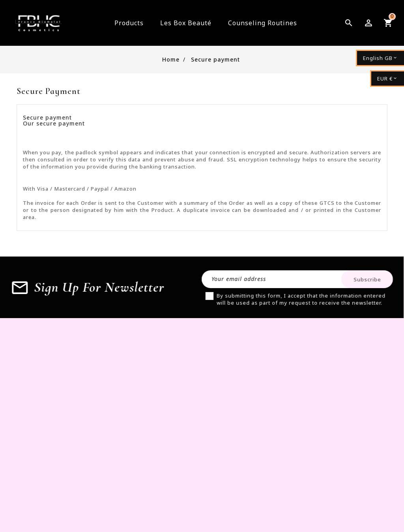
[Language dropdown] (380, 58)
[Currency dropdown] (387, 79)
